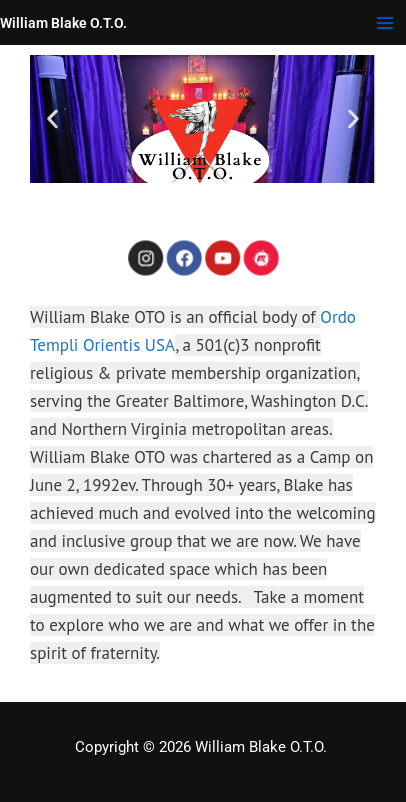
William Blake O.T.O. (63, 23)
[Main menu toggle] (385, 23)
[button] (52, 119)
